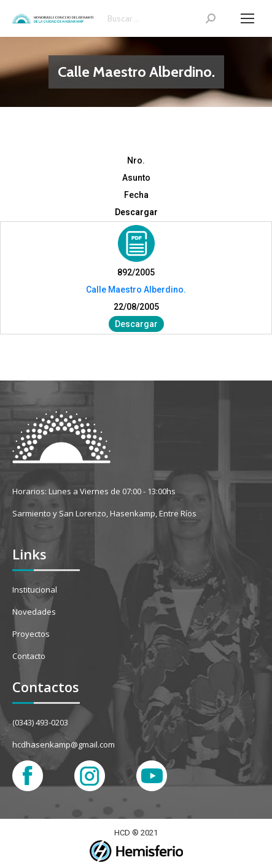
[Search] (161, 18)
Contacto (29, 656)
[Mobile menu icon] (247, 18)
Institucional (35, 590)
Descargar (136, 324)
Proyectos (31, 634)
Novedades (34, 612)
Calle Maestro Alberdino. (136, 290)
